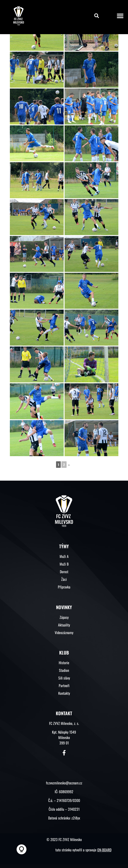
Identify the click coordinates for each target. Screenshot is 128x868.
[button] (97, 16)
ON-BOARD (104, 850)
